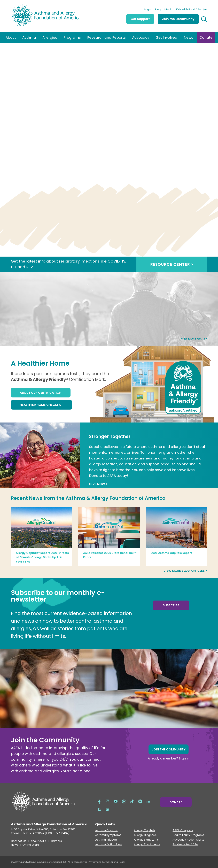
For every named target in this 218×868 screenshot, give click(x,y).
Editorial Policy (117, 862)
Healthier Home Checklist (41, 405)
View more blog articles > (185, 571)
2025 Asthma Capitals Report (171, 553)
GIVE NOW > (98, 484)
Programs (72, 37)
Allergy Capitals (144, 830)
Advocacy (141, 37)
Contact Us (18, 841)
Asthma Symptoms (108, 835)
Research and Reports (106, 37)
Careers (56, 841)
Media (168, 10)
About (11, 37)
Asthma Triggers (106, 840)
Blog (158, 10)
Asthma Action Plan (108, 845)
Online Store (31, 845)
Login (148, 10)
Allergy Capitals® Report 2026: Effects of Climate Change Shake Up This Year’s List (42, 557)
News (188, 37)
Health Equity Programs (188, 835)
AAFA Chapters (183, 830)
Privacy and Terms (99, 862)
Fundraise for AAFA (185, 845)
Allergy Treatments (147, 845)
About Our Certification (41, 393)
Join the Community (178, 19)
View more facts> (194, 339)
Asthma (29, 37)
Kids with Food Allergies (192, 10)
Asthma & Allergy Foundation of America (116, 498)
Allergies (50, 37)
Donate (206, 37)
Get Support (140, 19)
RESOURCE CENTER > (172, 264)
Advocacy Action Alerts (188, 840)
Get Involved (166, 37)
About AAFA (38, 841)
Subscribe (171, 605)
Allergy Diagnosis (145, 835)
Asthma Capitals (106, 830)
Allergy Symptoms (146, 840)
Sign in (184, 758)
